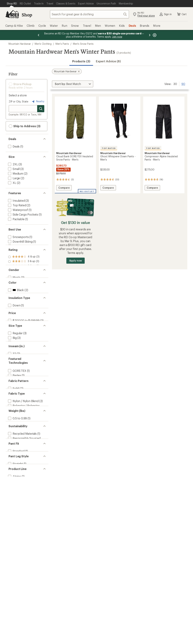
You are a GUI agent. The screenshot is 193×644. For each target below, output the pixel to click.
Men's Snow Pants (83, 44)
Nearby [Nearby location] (38, 102)
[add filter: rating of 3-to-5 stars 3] (24, 273)
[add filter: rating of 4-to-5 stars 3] (24, 268)
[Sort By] (73, 84)
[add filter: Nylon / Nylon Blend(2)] (23, 479)
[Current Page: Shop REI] (12, 4)
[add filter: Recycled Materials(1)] (22, 528)
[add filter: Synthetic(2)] (16, 345)
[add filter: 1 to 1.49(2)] (15, 510)
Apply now (76, 261)
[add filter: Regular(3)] (15, 380)
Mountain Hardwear (20, 44)
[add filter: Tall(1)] (12, 394)
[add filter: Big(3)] (12, 385)
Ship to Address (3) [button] (25, 126)
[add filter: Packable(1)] (16, 219)
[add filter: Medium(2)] (15, 173)
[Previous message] (39, 35)
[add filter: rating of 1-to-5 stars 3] (24, 282)
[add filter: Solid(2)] (13, 461)
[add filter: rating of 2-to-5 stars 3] (24, 278)
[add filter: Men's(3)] (14, 300)
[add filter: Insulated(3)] (16, 201)
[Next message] (150, 35)
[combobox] (89, 14)
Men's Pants (62, 44)
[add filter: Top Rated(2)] (17, 205)
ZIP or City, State (18, 101)
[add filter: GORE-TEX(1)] (17, 434)
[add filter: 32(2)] (12, 412)
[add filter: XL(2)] (12, 183)
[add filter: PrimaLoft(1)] (16, 443)
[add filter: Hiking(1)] (14, 246)
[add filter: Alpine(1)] (14, 590)
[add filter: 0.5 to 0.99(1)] (17, 505)
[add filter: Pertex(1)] (14, 439)
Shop (27, 15)
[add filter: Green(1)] (16, 322)
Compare (64, 188)
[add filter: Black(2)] (16, 318)
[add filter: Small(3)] (13, 169)
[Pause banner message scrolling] (154, 35)
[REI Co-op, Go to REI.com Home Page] (12, 14)
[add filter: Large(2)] (14, 178)
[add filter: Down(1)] (14, 340)
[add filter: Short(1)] (14, 390)
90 (183, 84)
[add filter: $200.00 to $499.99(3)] (23, 362)
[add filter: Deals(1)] (13, 146)
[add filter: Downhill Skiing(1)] (20, 241)
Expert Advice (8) (108, 61)
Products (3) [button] (81, 61)
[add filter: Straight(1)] (15, 572)
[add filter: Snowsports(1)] (18, 237)
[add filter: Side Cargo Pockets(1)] (23, 214)
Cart (182, 14)
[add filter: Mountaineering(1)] (20, 251)
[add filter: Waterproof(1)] (18, 210)
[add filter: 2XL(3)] (13, 164)
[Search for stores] (41, 109)
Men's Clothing (43, 44)
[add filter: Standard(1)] (16, 554)
